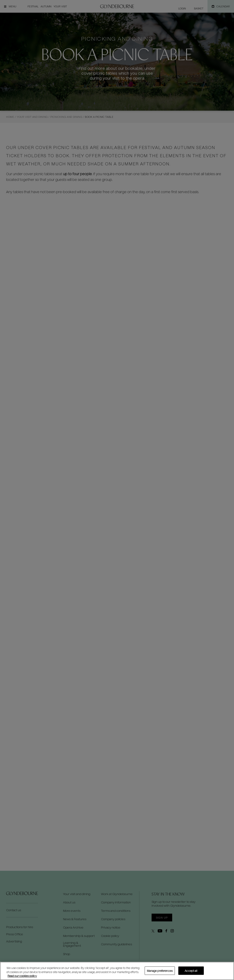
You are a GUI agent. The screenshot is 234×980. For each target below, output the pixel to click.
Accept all (191, 971)
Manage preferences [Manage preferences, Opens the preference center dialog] (160, 971)
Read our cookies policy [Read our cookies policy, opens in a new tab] (22, 976)
